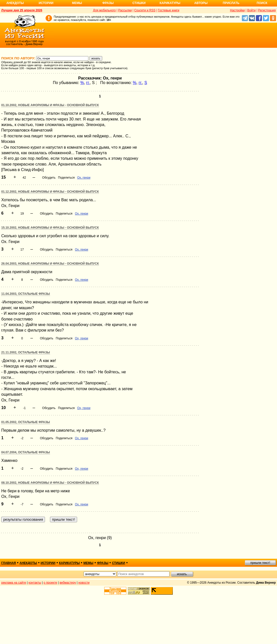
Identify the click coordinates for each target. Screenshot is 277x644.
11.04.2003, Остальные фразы (26, 294)
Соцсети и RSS (145, 10)
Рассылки (125, 10)
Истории (46, 3)
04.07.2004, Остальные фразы (26, 452)
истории (48, 563)
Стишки (139, 3)
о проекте (50, 583)
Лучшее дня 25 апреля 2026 (22, 10)
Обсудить (49, 178)
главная (9, 563)
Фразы (108, 3)
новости (84, 583)
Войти (251, 10)
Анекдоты (15, 3)
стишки (119, 563)
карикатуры (69, 563)
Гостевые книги (169, 10)
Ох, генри (84, 178)
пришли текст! (260, 563)
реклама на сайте (14, 583)
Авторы (201, 3)
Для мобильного (104, 10)
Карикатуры (170, 3)
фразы (103, 563)
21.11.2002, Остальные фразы (26, 352)
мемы (88, 563)
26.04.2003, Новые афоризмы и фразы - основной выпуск (50, 264)
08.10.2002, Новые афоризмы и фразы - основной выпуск (50, 483)
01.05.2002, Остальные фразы (26, 422)
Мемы (77, 3)
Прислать (231, 3)
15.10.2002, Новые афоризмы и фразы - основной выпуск (50, 228)
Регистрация (267, 10)
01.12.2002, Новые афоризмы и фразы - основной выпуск (50, 192)
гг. (88, 83)
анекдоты (28, 563)
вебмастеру (68, 583)
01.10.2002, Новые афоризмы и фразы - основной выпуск (50, 105)
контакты (35, 583)
